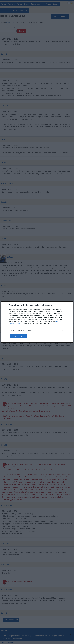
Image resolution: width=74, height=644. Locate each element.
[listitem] (37, 331)
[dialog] (37, 322)
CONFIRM (19, 336)
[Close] (69, 305)
